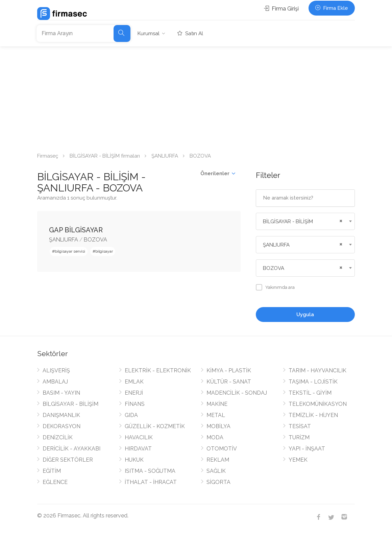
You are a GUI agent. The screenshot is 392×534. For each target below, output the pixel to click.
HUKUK (134, 460)
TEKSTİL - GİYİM (310, 393)
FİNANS (135, 404)
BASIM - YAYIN (61, 393)
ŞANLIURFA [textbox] (276, 245)
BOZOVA (95, 240)
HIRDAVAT (138, 449)
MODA (215, 437)
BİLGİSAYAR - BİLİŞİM (70, 404)
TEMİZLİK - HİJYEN (313, 415)
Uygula (305, 315)
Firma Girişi (281, 9)
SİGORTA (218, 482)
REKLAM (218, 460)
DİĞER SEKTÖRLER (68, 460)
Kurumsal (149, 33)
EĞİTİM (52, 471)
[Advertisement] (196, 97)
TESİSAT (300, 426)
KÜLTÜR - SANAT (229, 382)
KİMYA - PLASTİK (229, 370)
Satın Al (190, 33)
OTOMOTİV (222, 449)
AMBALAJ (55, 382)
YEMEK (298, 460)
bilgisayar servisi (70, 251)
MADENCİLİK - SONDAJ (237, 393)
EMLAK (134, 382)
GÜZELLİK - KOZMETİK (155, 426)
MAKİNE (217, 404)
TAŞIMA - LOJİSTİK (313, 382)
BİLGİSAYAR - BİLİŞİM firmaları (105, 156)
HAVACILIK (139, 437)
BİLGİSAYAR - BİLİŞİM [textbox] (288, 222)
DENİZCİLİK (58, 437)
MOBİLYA (218, 426)
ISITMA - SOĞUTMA (150, 471)
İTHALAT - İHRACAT (151, 482)
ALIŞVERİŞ (56, 370)
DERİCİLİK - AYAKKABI (71, 449)
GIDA (131, 415)
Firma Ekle (332, 8)
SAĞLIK (216, 471)
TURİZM (299, 437)
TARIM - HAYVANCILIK (317, 370)
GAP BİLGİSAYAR (76, 230)
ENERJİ (134, 393)
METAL (216, 415)
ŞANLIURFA (165, 156)
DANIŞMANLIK (61, 415)
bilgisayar (104, 251)
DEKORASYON (62, 426)
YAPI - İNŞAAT (307, 449)
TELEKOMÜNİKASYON (318, 404)
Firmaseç (48, 156)
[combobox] (305, 221)
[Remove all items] (340, 220)
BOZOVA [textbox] (274, 268)
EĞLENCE (55, 482)
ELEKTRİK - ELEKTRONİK (158, 370)
